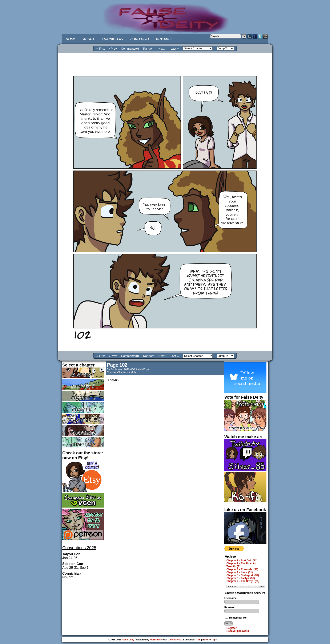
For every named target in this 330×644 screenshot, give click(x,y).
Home (71, 39)
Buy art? (163, 39)
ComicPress (174, 640)
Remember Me (236, 618)
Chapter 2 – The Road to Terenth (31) (241, 565)
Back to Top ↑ (210, 640)
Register (232, 628)
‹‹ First (100, 49)
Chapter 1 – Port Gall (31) (242, 561)
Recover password (238, 631)
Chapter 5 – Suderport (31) (243, 575)
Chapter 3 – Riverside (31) (242, 569)
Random (149, 49)
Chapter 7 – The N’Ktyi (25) (243, 581)
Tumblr (250, 36)
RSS (198, 640)
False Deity (165, 14)
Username (230, 598)
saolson (115, 369)
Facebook (255, 36)
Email (265, 36)
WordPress (156, 640)
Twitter (260, 36)
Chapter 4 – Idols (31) (240, 572)
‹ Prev (113, 49)
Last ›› (175, 49)
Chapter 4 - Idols (127, 372)
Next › (162, 49)
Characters (112, 39)
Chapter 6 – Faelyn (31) (241, 578)
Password (230, 607)
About (88, 39)
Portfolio (139, 39)
